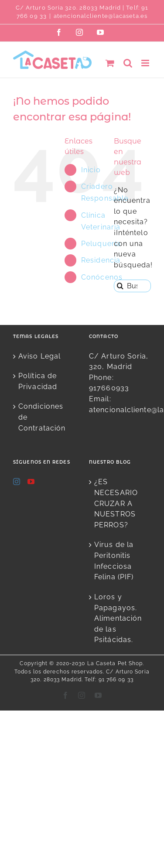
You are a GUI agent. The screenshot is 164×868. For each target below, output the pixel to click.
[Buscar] (120, 286)
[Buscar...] (132, 286)
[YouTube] (31, 482)
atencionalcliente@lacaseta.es (101, 16)
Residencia (101, 260)
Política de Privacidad (38, 381)
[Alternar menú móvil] (146, 63)
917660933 (109, 388)
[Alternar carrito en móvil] (110, 63)
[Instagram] (17, 482)
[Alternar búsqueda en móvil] (128, 63)
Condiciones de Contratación (42, 417)
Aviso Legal (39, 356)
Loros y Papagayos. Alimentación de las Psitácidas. (118, 619)
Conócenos (102, 277)
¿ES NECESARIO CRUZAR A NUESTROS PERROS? (116, 503)
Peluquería (101, 244)
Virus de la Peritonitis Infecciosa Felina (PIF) (114, 561)
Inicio (91, 170)
